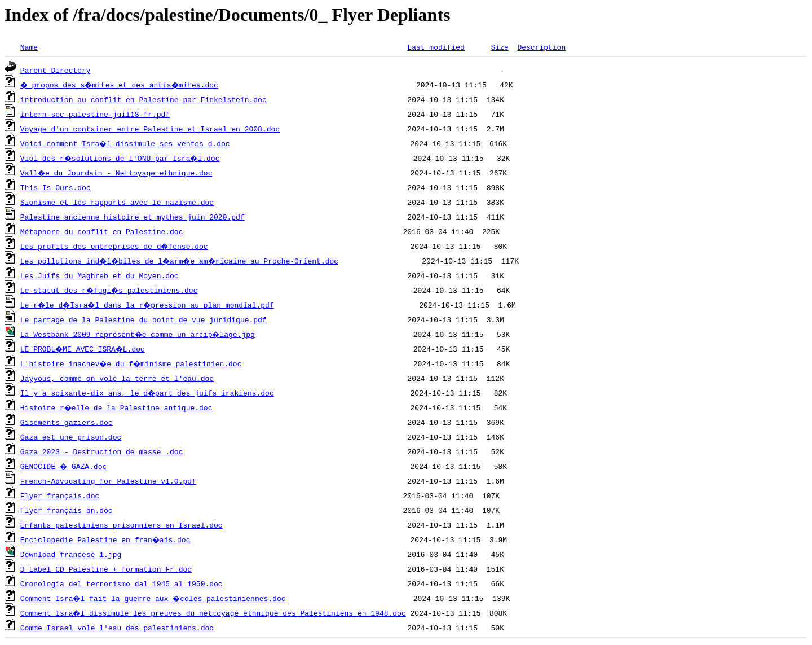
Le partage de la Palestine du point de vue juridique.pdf (144, 319)
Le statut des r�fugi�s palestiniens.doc (111, 290)
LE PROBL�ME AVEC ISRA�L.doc (84, 349)
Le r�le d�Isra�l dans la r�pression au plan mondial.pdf (150, 305)
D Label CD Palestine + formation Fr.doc (106, 569)
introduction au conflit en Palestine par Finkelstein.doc (144, 99)
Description (541, 47)
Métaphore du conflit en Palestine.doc (102, 231)
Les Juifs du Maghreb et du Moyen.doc (100, 275)
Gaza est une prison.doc (71, 437)
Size (499, 47)
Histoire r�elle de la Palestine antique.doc (117, 407)
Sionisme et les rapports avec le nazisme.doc (117, 202)
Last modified (436, 47)
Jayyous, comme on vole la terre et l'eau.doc (117, 378)
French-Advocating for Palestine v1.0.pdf (108, 481)
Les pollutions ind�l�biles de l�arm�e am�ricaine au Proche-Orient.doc (183, 261)
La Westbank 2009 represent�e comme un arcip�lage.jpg (139, 334)
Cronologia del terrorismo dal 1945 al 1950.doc (122, 583)
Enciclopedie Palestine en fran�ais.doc (106, 539)
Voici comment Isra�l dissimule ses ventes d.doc (126, 143)
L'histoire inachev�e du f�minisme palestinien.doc (133, 363)
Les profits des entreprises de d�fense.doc (115, 246)
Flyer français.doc (60, 495)
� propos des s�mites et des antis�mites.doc (122, 85)
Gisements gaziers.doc (67, 422)
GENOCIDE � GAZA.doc (64, 466)
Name (29, 47)
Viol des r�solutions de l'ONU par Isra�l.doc (122, 158)
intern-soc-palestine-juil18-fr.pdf (95, 114)
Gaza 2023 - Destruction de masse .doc (102, 451)
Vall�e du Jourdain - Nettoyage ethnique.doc (117, 173)
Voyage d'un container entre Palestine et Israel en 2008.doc (150, 129)
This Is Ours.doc (56, 187)
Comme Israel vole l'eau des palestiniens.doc (117, 628)
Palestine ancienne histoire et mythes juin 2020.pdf (133, 217)
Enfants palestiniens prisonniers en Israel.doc (122, 525)
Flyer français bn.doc (67, 510)
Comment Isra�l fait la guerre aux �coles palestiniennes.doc (155, 598)
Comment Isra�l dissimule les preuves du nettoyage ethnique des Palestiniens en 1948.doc (214, 613)
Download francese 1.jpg (71, 554)
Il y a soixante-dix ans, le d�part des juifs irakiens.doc (148, 393)
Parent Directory (56, 70)
